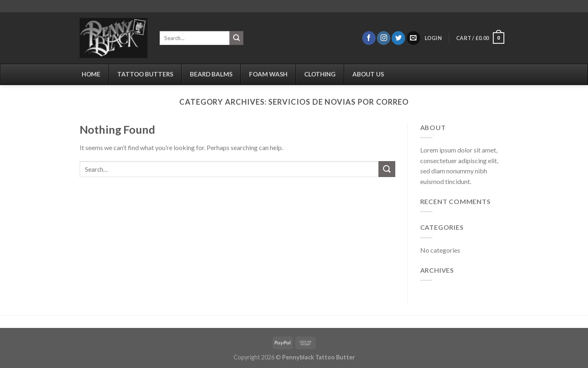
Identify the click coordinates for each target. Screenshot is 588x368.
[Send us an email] (413, 38)
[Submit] (236, 38)
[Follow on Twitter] (398, 38)
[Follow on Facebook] (369, 38)
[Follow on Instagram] (384, 38)
